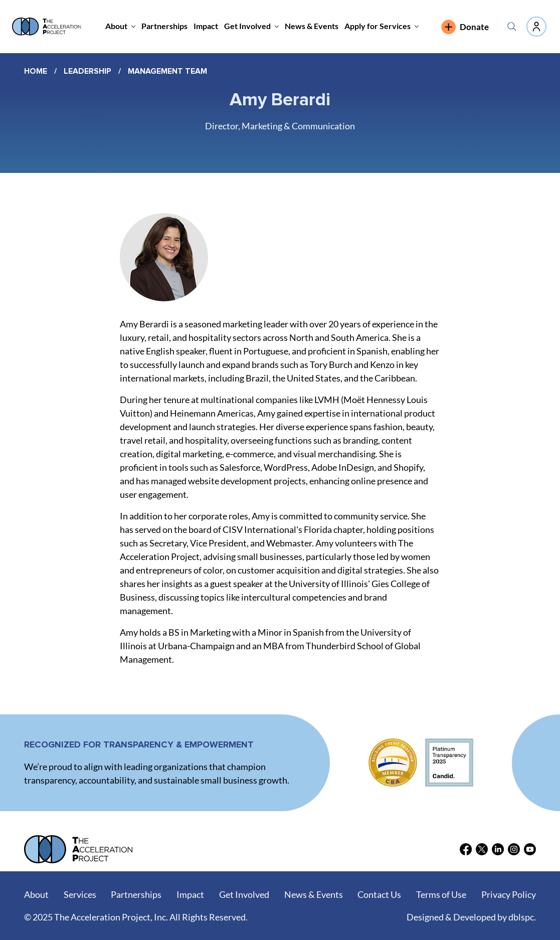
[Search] (512, 27)
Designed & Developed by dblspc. (471, 917)
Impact (190, 894)
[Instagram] (514, 849)
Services (80, 894)
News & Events (314, 894)
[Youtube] (530, 849)
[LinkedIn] (498, 849)
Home (36, 71)
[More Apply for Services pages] (417, 27)
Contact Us (379, 894)
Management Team (167, 71)
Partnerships (136, 894)
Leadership (87, 71)
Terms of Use (441, 894)
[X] (482, 849)
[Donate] (471, 27)
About (36, 894)
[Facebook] (466, 849)
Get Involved (244, 894)
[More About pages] (133, 27)
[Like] (536, 27)
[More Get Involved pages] (277, 27)
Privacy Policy (509, 894)
